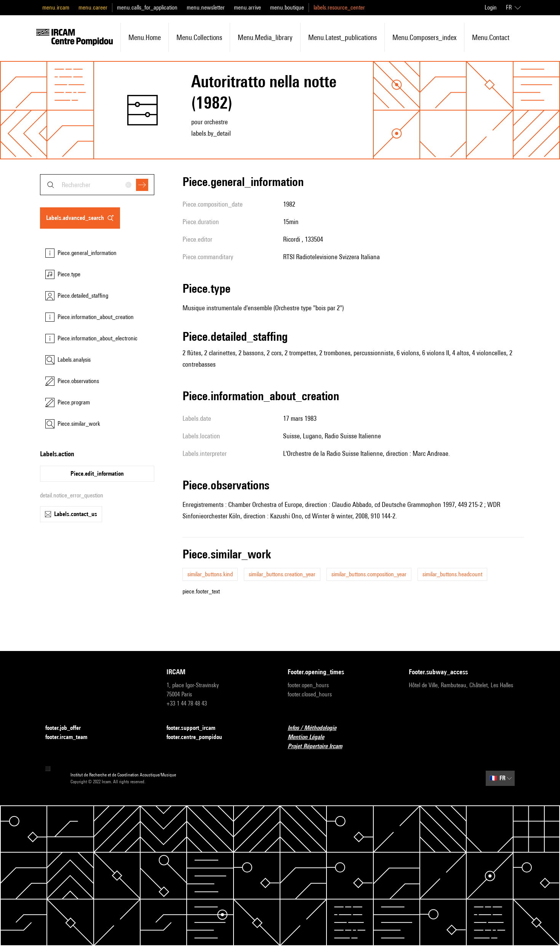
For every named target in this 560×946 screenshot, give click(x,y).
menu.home (145, 37)
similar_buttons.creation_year (282, 574)
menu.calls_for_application (147, 7)
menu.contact (491, 37)
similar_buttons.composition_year (369, 574)
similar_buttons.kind (210, 574)
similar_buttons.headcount (452, 574)
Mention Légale (310, 737)
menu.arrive (247, 7)
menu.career (93, 7)
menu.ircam (56, 7)
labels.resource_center (339, 7)
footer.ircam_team (71, 737)
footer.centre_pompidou (199, 737)
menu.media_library (265, 37)
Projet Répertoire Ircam (319, 746)
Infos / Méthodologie (317, 728)
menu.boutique (287, 7)
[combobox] (97, 185)
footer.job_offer (68, 728)
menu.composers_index (424, 37)
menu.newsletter (206, 7)
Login (491, 7)
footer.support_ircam (195, 728)
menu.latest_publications (342, 37)
